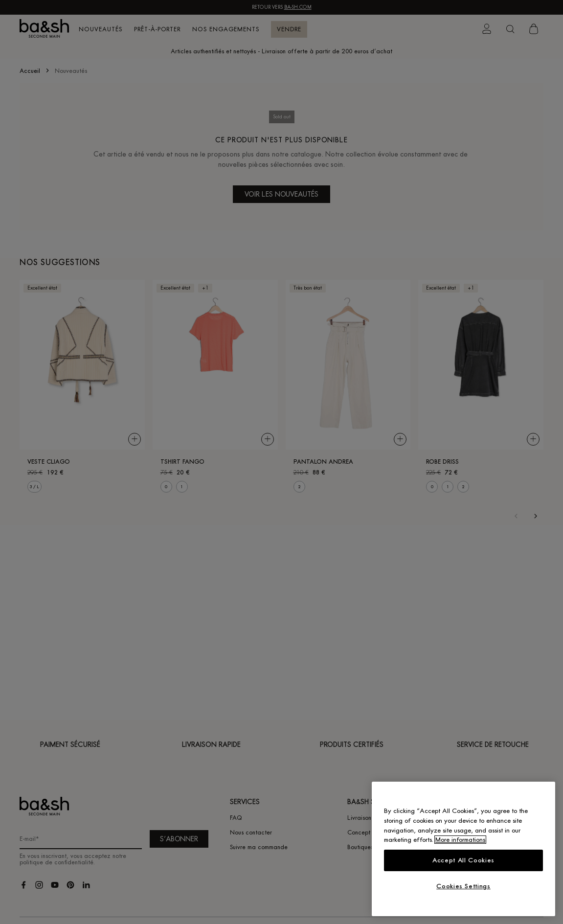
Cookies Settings (463, 886)
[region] (463, 849)
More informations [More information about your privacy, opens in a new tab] (460, 840)
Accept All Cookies (463, 860)
